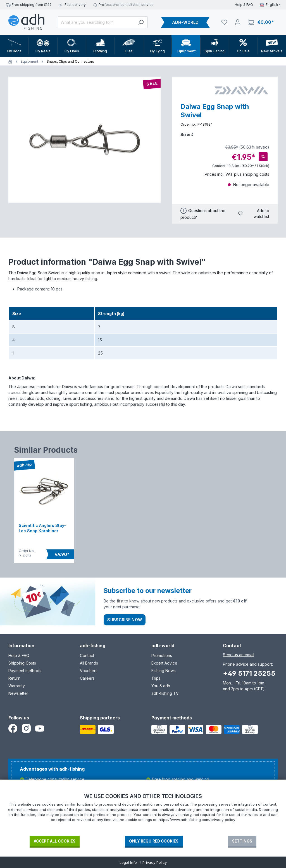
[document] (143, 814)
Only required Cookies (154, 841)
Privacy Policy (155, 862)
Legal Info (128, 862)
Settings (242, 841)
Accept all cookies (55, 841)
